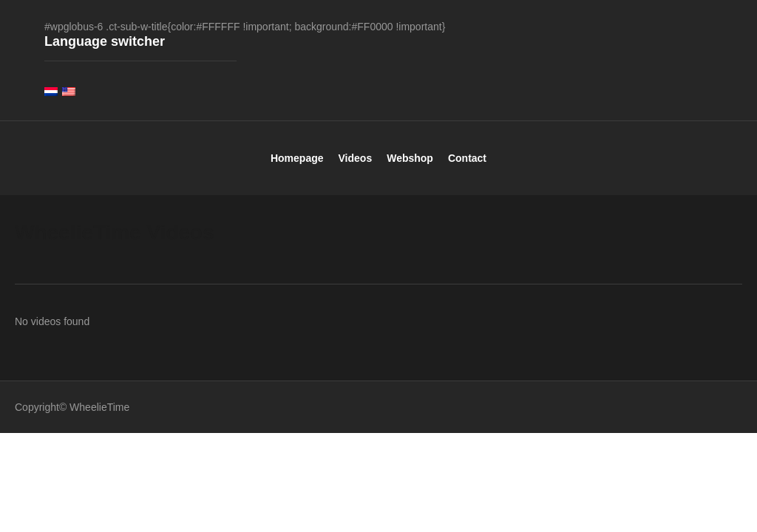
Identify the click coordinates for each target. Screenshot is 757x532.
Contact (467, 167)
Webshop (410, 167)
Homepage (297, 167)
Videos (356, 167)
